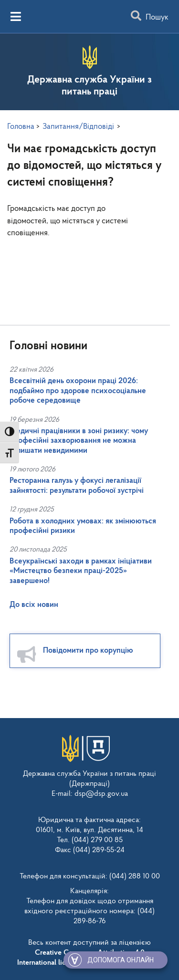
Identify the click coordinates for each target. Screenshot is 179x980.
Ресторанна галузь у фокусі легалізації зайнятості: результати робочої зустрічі (77, 485)
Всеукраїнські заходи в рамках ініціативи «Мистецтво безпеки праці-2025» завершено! (81, 571)
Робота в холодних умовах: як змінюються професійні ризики (83, 526)
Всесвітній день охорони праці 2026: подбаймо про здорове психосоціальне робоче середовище (78, 391)
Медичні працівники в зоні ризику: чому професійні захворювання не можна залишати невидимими (79, 441)
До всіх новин (34, 605)
